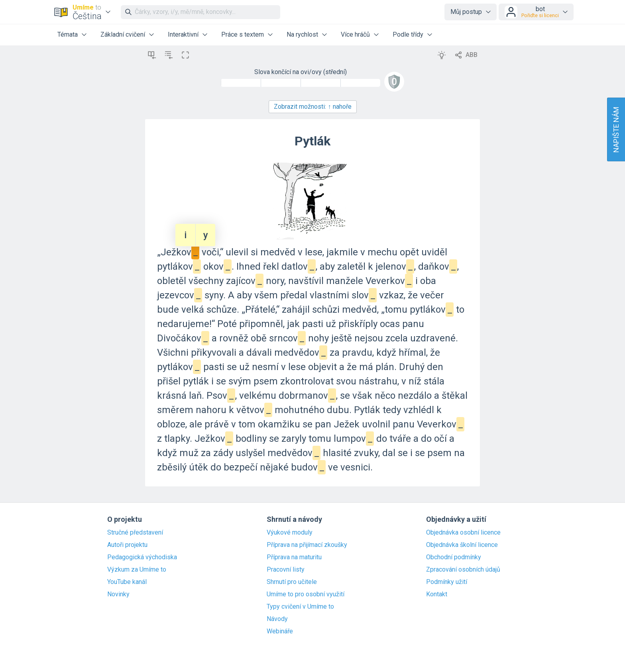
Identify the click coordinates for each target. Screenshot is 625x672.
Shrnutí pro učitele (292, 582)
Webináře (280, 631)
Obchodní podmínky (454, 557)
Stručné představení (135, 533)
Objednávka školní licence (462, 545)
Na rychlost (302, 34)
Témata (68, 34)
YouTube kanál (127, 582)
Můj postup (466, 12)
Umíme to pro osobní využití (306, 594)
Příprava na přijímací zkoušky (307, 545)
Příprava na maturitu (294, 557)
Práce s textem (243, 34)
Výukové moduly (290, 533)
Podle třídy (408, 34)
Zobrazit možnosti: (313, 107)
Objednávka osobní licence (463, 533)
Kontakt (437, 594)
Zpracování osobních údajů (463, 570)
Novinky (118, 594)
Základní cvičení (123, 34)
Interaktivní (183, 34)
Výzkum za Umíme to (137, 570)
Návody (277, 619)
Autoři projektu (127, 545)
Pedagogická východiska (142, 557)
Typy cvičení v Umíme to (300, 607)
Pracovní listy (286, 570)
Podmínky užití (447, 582)
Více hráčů (355, 34)
